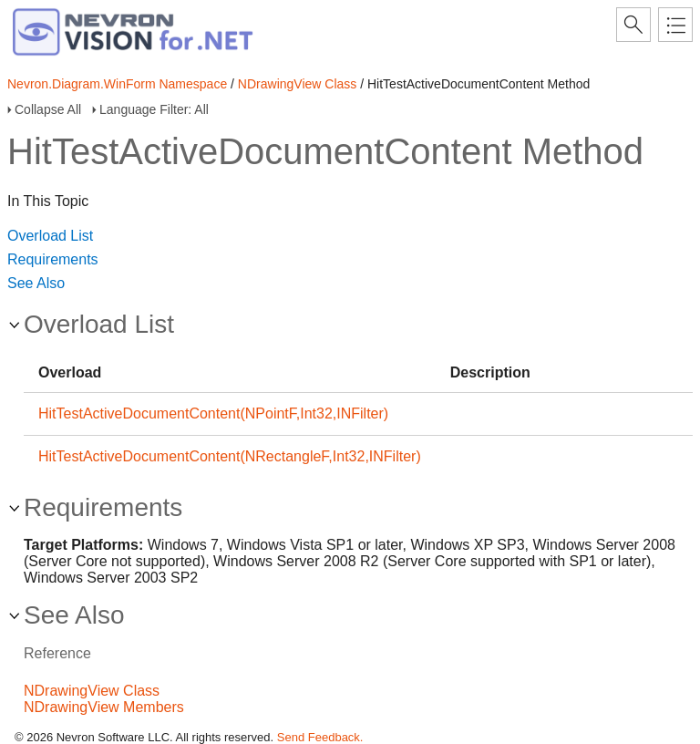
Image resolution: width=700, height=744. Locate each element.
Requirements (53, 259)
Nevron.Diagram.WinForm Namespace (117, 84)
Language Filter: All (154, 109)
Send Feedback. (320, 737)
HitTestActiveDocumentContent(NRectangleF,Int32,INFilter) (230, 456)
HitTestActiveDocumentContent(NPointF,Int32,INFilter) (213, 413)
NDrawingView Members (104, 707)
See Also (36, 283)
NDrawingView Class (297, 84)
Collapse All (48, 109)
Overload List (50, 236)
